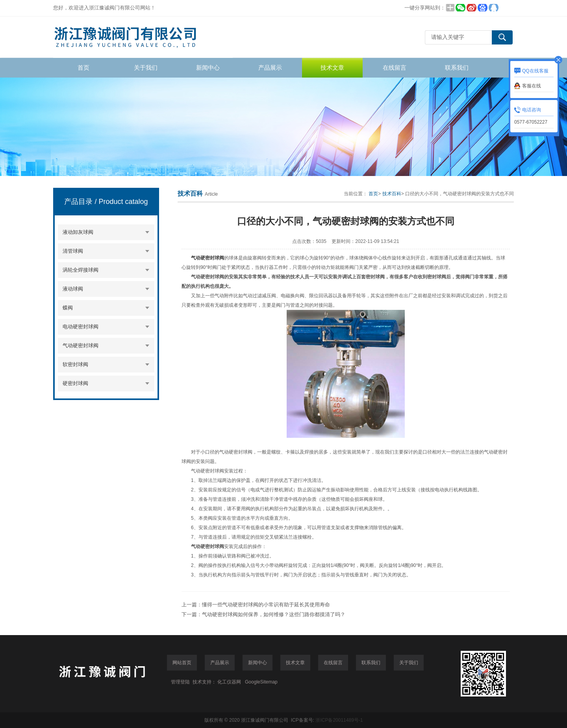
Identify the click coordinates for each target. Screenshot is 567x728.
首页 (83, 68)
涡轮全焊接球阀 (81, 270)
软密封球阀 (75, 364)
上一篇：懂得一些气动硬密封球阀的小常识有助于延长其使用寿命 (256, 605)
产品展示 (270, 68)
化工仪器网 (229, 682)
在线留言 (395, 68)
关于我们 (146, 68)
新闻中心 (208, 68)
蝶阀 (68, 308)
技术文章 (332, 68)
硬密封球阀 (75, 383)
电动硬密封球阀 (81, 327)
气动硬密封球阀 (81, 345)
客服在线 (532, 86)
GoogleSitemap (261, 682)
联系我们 (457, 68)
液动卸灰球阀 (78, 232)
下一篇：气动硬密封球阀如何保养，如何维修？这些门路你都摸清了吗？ (263, 614)
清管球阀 (73, 251)
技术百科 (392, 194)
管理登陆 (180, 682)
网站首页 (182, 663)
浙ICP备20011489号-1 (339, 720)
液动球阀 (73, 289)
